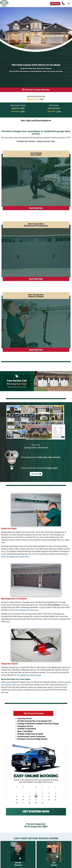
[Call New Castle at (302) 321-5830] (18, 108)
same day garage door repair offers (15, 557)
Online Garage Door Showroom (26, 610)
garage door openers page (30, 675)
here (8, 621)
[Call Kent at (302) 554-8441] (54, 108)
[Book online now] (36, 90)
